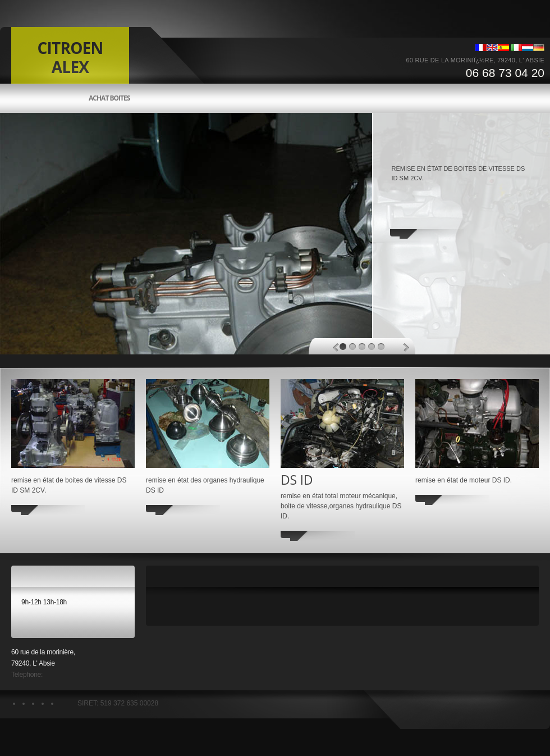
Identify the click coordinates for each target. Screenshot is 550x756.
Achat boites (109, 98)
